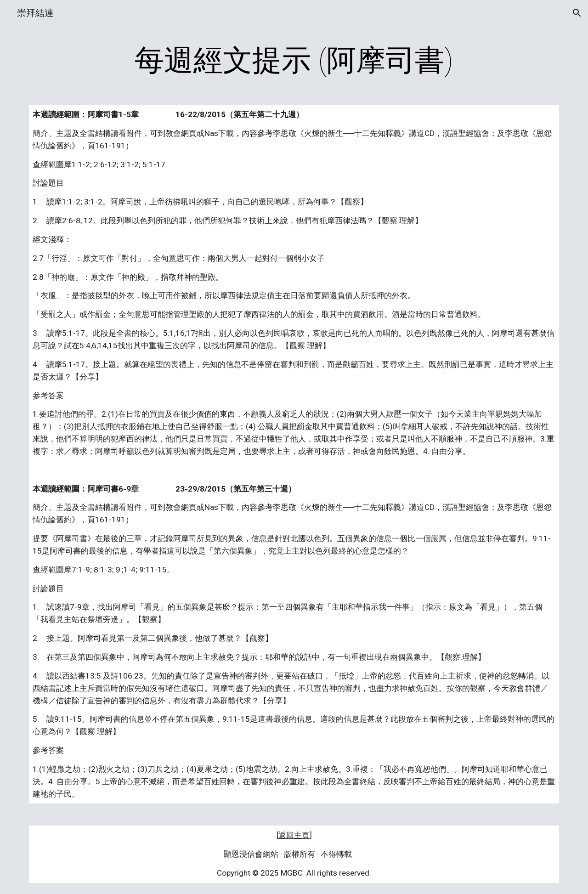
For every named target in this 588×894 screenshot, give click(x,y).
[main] (294, 61)
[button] (577, 13)
